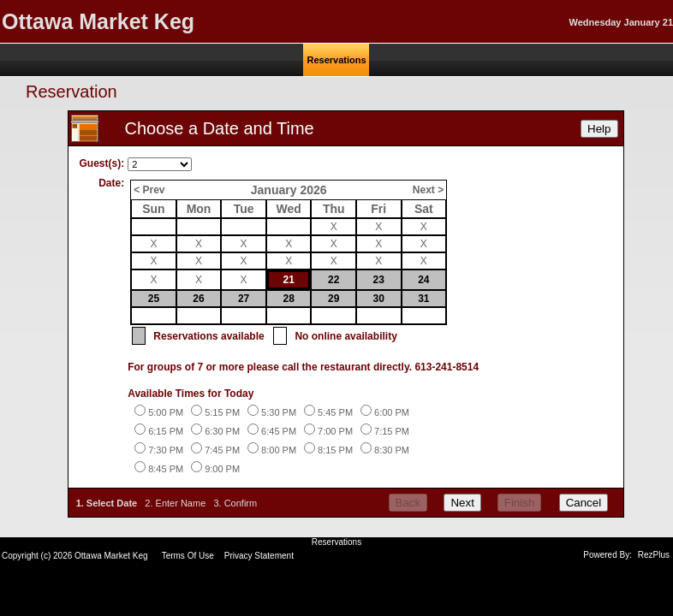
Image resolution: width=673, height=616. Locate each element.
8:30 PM (392, 450)
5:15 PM (222, 412)
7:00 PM (335, 431)
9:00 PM (222, 469)
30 (379, 299)
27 (244, 299)
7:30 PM (166, 450)
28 (288, 299)
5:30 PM (279, 412)
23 (379, 280)
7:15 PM (392, 431)
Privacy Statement (259, 556)
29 (334, 299)
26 (198, 299)
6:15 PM (166, 431)
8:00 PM (279, 450)
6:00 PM (392, 412)
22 (334, 280)
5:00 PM (166, 412)
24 (423, 280)
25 (154, 299)
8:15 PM (335, 450)
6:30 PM (222, 431)
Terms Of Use (188, 556)
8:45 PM (166, 469)
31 (423, 299)
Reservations (336, 542)
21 (288, 280)
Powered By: (608, 555)
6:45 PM (279, 431)
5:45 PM (335, 412)
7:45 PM (222, 450)
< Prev (149, 190)
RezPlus (654, 555)
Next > (428, 190)
